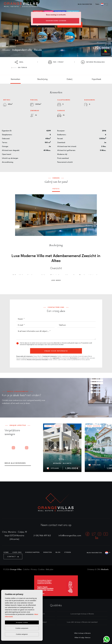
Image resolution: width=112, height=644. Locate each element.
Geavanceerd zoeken (56, 21)
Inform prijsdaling (93, 62)
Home (6, 552)
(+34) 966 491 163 (42, 536)
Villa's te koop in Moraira (82, 633)
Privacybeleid (85, 343)
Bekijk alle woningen (15, 463)
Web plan (50, 570)
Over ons (17, 552)
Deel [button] (19, 62)
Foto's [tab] (56, 189)
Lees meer (56, 280)
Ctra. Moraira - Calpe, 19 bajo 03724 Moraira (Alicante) (15, 536)
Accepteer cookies (22, 622)
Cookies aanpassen (22, 628)
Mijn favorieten (85, 4)
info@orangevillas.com (70, 536)
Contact (13, 557)
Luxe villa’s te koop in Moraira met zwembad (82, 622)
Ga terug (19, 68)
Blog (58, 552)
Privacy (34, 570)
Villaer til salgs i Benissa (82, 638)
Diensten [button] (48, 552)
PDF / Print (56, 62)
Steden (68, 552)
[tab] (15, 79)
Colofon (26, 570)
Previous (18, 215)
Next (94, 215)
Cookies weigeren (22, 634)
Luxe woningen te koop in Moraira (82, 614)
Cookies (41, 570)
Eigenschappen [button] (32, 552)
